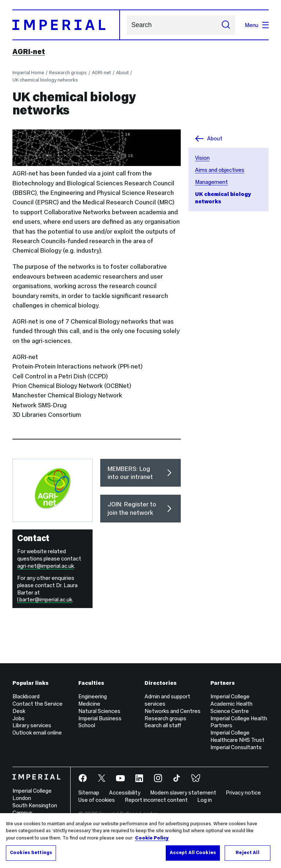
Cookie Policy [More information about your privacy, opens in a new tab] (152, 838)
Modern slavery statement (183, 792)
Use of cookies (97, 800)
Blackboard (26, 696)
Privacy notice (243, 792)
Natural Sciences (99, 711)
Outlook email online (37, 733)
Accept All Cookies (193, 853)
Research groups (68, 73)
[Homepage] (66, 25)
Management (211, 182)
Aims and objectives (220, 170)
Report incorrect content (156, 800)
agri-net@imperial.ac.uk (46, 566)
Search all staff (163, 725)
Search (126, 25)
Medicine (89, 704)
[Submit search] (226, 25)
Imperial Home (28, 73)
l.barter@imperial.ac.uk (45, 599)
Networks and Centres (173, 711)
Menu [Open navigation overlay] (257, 25)
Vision (202, 158)
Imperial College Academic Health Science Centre (231, 704)
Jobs (18, 718)
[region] (140, 841)
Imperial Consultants (236, 747)
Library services (32, 725)
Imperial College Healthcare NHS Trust (237, 736)
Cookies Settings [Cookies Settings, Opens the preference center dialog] (31, 853)
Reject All (247, 853)
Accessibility (125, 792)
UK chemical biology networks (45, 80)
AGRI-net (29, 52)
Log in (205, 800)
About (122, 73)
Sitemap (89, 792)
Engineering (93, 696)
